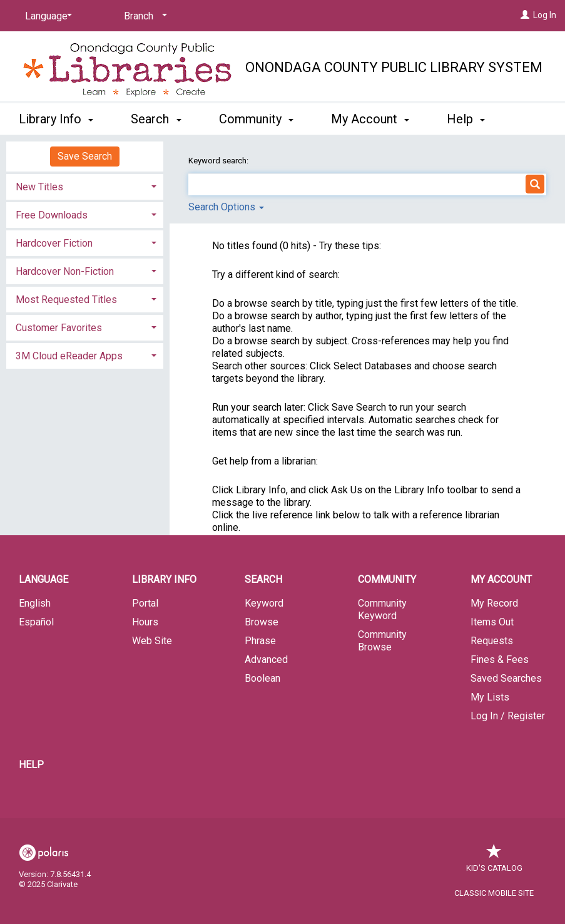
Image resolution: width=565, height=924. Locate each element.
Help (31, 765)
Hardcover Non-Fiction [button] (65, 271)
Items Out (492, 622)
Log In (545, 15)
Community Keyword (382, 609)
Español (36, 622)
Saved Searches (506, 678)
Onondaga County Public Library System (394, 67)
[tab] (85, 186)
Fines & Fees (500, 660)
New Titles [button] (39, 187)
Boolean (262, 678)
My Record (494, 603)
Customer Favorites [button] (59, 328)
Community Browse (382, 641)
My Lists (490, 697)
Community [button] (256, 117)
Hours (145, 622)
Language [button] (43, 579)
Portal (145, 603)
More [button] (471, 119)
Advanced (266, 660)
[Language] (46, 16)
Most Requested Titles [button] (66, 300)
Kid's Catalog (494, 862)
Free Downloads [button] (52, 215)
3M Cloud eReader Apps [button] (69, 356)
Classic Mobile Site (494, 893)
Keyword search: (219, 161)
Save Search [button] (85, 156)
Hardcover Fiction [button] (54, 243)
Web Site (152, 641)
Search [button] (156, 117)
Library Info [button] (56, 117)
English (35, 603)
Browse (262, 622)
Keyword (264, 603)
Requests (492, 641)
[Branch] (143, 16)
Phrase (260, 641)
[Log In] (525, 15)
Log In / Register (508, 716)
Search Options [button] (226, 207)
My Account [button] (370, 117)
